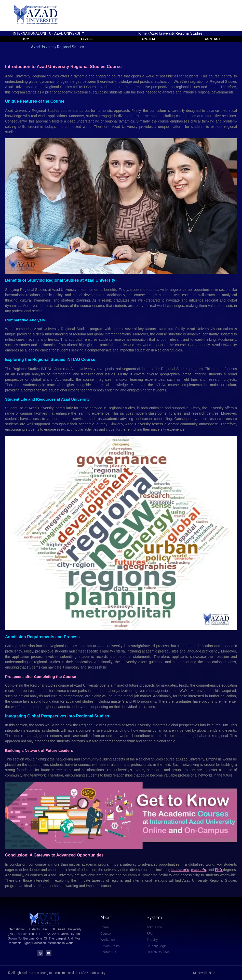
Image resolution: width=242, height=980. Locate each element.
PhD (219, 870)
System (149, 39)
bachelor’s (180, 870)
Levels (86, 39)
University (69, 290)
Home (142, 33)
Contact (214, 39)
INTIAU (47, 369)
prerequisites (169, 651)
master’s (199, 870)
